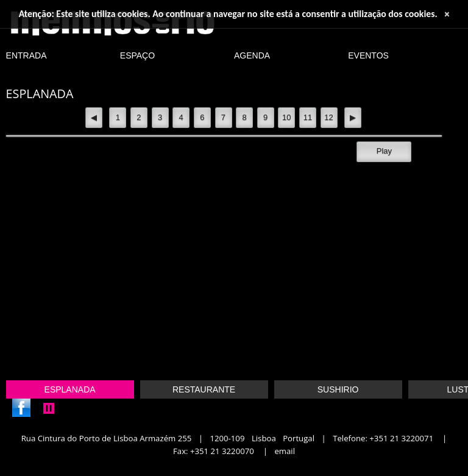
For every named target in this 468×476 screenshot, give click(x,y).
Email (285, 451)
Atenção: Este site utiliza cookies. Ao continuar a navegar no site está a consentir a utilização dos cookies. (228, 14)
